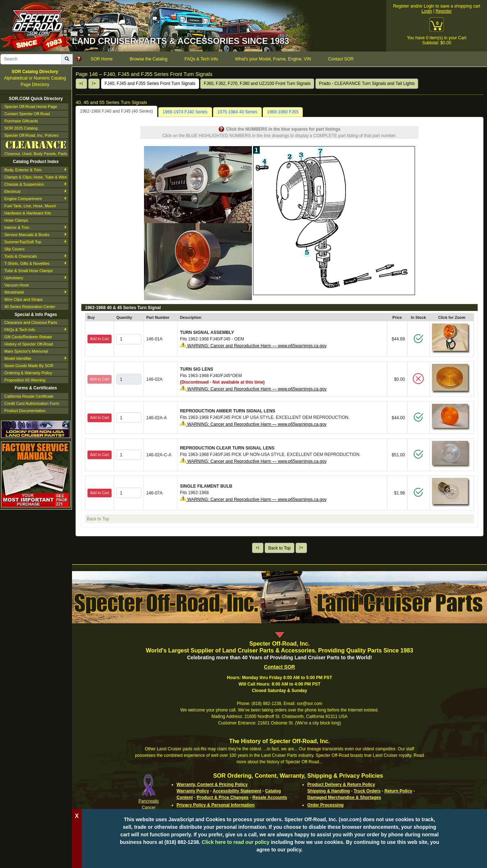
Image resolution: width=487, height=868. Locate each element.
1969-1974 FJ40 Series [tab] (185, 112)
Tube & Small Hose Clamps (29, 271)
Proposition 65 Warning (25, 380)
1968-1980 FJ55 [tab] (283, 112)
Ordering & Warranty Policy (28, 373)
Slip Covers (14, 249)
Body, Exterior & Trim (23, 170)
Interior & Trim (17, 227)
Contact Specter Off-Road (27, 114)
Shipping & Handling (329, 791)
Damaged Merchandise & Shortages (344, 797)
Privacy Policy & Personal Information (216, 805)
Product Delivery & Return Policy (341, 785)
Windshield (14, 292)
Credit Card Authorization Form (32, 403)
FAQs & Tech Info (20, 330)
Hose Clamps (16, 220)
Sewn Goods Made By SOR (29, 366)
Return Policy (398, 791)
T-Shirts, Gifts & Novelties (27, 263)
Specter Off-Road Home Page (31, 107)
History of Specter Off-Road (29, 344)
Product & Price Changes (223, 797)
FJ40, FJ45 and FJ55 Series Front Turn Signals (150, 83)
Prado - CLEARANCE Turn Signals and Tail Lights (367, 83)
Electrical (12, 191)
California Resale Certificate (29, 396)
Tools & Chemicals (21, 256)
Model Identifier (18, 358)
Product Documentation (25, 411)
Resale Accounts (270, 797)
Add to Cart (100, 339)
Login (427, 11)
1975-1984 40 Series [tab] (237, 112)
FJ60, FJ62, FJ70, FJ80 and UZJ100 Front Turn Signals (257, 83)
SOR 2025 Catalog (21, 128)
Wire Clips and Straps (23, 299)
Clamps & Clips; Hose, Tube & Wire (36, 177)
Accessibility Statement (237, 791)
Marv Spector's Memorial (26, 351)
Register (444, 11)
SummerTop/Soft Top (23, 242)
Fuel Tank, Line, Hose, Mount (30, 206)
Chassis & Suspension (24, 184)
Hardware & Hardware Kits (28, 213)
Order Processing (326, 805)
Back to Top (279, 548)
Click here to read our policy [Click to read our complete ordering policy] (235, 842)
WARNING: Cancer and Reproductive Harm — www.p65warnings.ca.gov (256, 346)
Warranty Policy (193, 791)
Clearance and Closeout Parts (31, 322)
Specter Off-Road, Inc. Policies (31, 135)
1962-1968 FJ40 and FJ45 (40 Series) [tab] (116, 111)
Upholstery (14, 278)
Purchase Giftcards (21, 121)
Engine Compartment (23, 199)
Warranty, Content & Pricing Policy (212, 785)
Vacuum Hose (17, 285)
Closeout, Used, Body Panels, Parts (36, 148)
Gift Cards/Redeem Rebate (28, 337)
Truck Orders (367, 791)
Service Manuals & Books (27, 235)
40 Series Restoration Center (30, 307)
